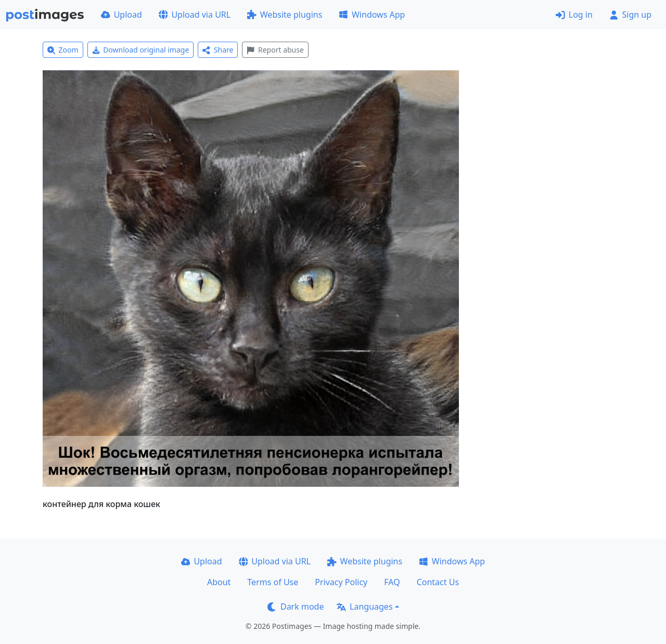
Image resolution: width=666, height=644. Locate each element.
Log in (574, 15)
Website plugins (285, 15)
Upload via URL (195, 15)
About (219, 582)
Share (218, 50)
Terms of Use (273, 582)
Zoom (63, 50)
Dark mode (296, 607)
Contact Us (438, 582)
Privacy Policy (341, 582)
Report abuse (275, 50)
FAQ (392, 582)
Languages (364, 607)
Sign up (630, 15)
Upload (121, 15)
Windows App (372, 15)
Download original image (141, 50)
